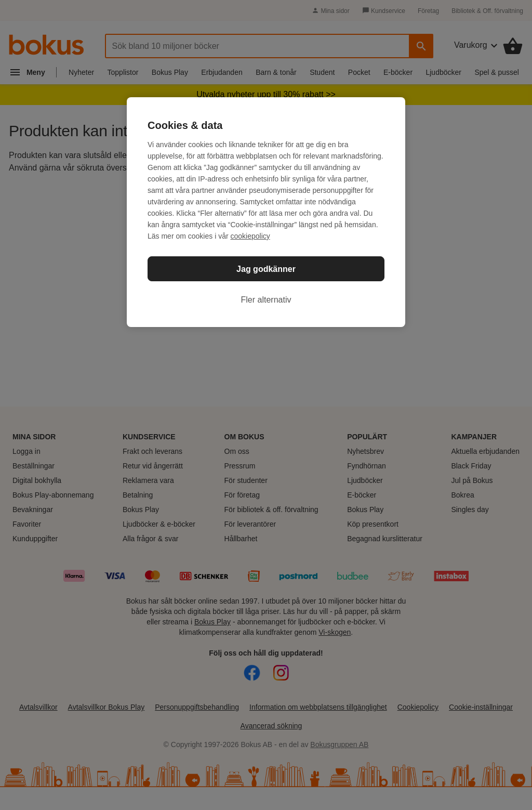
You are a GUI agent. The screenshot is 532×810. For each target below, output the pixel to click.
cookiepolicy (250, 236)
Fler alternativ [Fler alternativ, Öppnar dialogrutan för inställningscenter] (266, 300)
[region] (266, 212)
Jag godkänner (266, 269)
